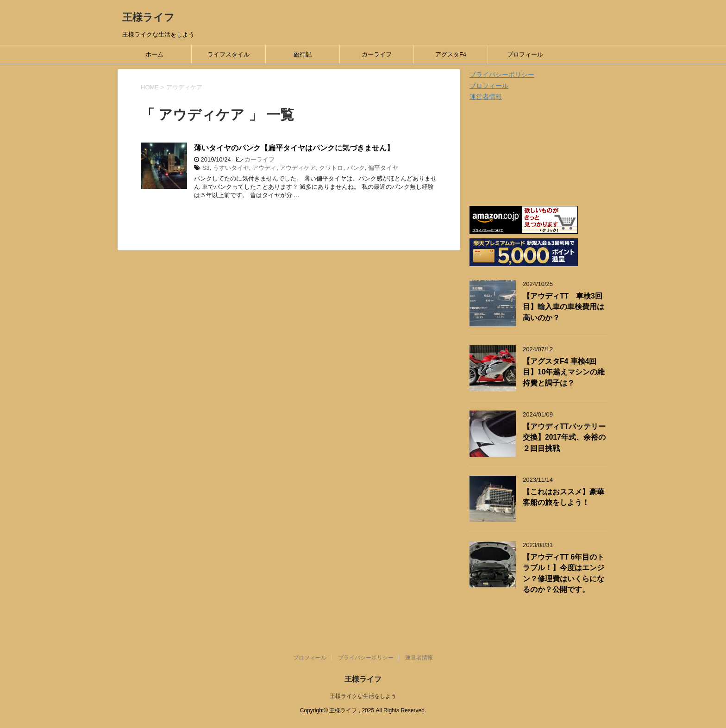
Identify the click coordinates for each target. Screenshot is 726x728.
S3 (206, 168)
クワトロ (331, 168)
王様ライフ (148, 17)
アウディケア (298, 168)
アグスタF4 (451, 54)
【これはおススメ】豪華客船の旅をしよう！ (563, 497)
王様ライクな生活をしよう (363, 696)
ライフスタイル (228, 54)
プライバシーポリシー (502, 75)
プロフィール (525, 54)
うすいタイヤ (231, 168)
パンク (356, 168)
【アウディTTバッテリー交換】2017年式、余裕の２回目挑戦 (564, 437)
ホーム (154, 54)
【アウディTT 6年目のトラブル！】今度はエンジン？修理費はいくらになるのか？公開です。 (563, 573)
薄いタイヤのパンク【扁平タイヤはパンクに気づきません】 (294, 148)
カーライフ (377, 54)
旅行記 (303, 54)
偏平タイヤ (383, 168)
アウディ (264, 168)
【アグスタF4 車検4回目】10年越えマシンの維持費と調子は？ (564, 372)
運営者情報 (486, 97)
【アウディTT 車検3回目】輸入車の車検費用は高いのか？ (563, 307)
